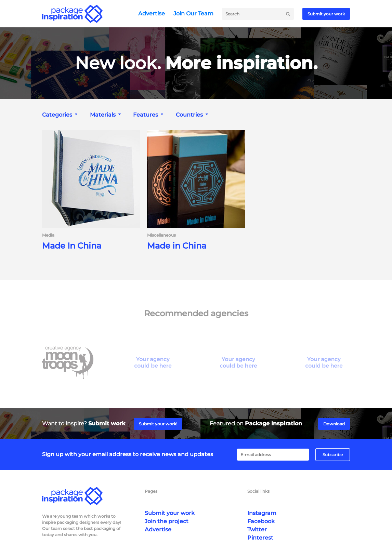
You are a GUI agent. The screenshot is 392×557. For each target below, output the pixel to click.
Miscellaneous (161, 235)
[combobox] (61, 115)
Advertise (152, 14)
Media (48, 235)
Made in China (177, 246)
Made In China (72, 246)
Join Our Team (193, 14)
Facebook (261, 521)
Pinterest (260, 538)
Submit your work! (158, 424)
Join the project (167, 521)
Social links (258, 491)
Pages (151, 491)
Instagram (262, 513)
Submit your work (326, 14)
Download (334, 424)
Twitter (257, 529)
